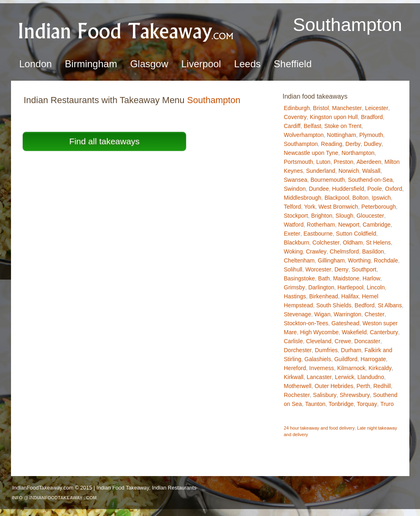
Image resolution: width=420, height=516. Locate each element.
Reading (332, 144)
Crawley (316, 251)
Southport (364, 269)
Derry (341, 269)
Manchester (347, 108)
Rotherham (321, 225)
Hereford (295, 368)
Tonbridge (341, 404)
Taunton (315, 404)
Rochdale (386, 260)
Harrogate (373, 359)
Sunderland (321, 171)
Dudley (373, 144)
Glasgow (149, 64)
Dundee (319, 189)
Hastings (295, 296)
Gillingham (331, 260)
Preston (343, 162)
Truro (387, 404)
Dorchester (298, 350)
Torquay (367, 404)
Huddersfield (348, 189)
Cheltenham (299, 260)
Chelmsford (345, 251)
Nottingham (342, 135)
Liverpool (201, 64)
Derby (353, 144)
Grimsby (294, 287)
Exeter (292, 234)
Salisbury (325, 395)
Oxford (393, 189)
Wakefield (354, 332)
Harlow (371, 278)
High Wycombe (319, 332)
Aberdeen (369, 162)
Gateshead (346, 323)
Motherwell (298, 386)
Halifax (350, 296)
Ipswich (381, 198)
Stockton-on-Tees (306, 323)
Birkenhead (324, 296)
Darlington (321, 287)
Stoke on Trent (343, 126)
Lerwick (344, 377)
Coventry (295, 117)
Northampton (358, 153)
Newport (349, 225)
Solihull (293, 269)
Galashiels (318, 359)
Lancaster (319, 377)
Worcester (318, 269)
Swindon (295, 189)
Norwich (349, 171)
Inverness (322, 368)
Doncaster (367, 341)
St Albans (390, 305)
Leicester (377, 108)
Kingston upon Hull (334, 117)
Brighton (322, 216)
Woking (293, 251)
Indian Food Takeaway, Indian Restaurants (146, 488)
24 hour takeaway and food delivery (319, 428)
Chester (375, 314)
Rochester (297, 395)
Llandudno (371, 377)
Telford (292, 207)
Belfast (313, 126)
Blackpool (337, 198)
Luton (323, 162)
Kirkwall (294, 377)
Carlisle (293, 341)
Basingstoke (299, 278)
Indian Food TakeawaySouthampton (126, 31)
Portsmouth (298, 162)
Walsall (371, 171)
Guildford (346, 359)
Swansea (296, 180)
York (310, 207)
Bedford (365, 305)
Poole (375, 189)
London (35, 64)
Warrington (347, 314)
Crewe (343, 341)
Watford (294, 225)
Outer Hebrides (334, 386)
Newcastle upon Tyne (311, 153)
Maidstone (346, 278)
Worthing (359, 260)
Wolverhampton (304, 135)
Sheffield (293, 64)
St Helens (379, 243)
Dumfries (326, 350)
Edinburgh (297, 108)
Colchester (326, 243)
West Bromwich (338, 207)
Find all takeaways (105, 141)
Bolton (360, 198)
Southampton (301, 144)
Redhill (382, 386)
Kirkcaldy (380, 368)
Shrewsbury (355, 395)
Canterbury (384, 332)
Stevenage (297, 314)
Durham (351, 350)
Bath (324, 278)
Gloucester (370, 216)
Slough (345, 216)
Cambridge (376, 225)
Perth (363, 386)
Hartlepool (351, 287)
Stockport (296, 216)
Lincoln (376, 287)
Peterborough (379, 207)
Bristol (321, 108)
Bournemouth (327, 180)
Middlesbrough (303, 198)
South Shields (334, 305)
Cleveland (318, 341)
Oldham (353, 243)
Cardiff (292, 126)
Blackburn (296, 243)
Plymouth (371, 135)
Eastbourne (318, 234)
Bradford (372, 117)
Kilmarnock (351, 368)
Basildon (373, 251)
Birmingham (91, 64)
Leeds (247, 64)
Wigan (323, 314)
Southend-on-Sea (370, 180)
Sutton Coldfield (356, 234)
